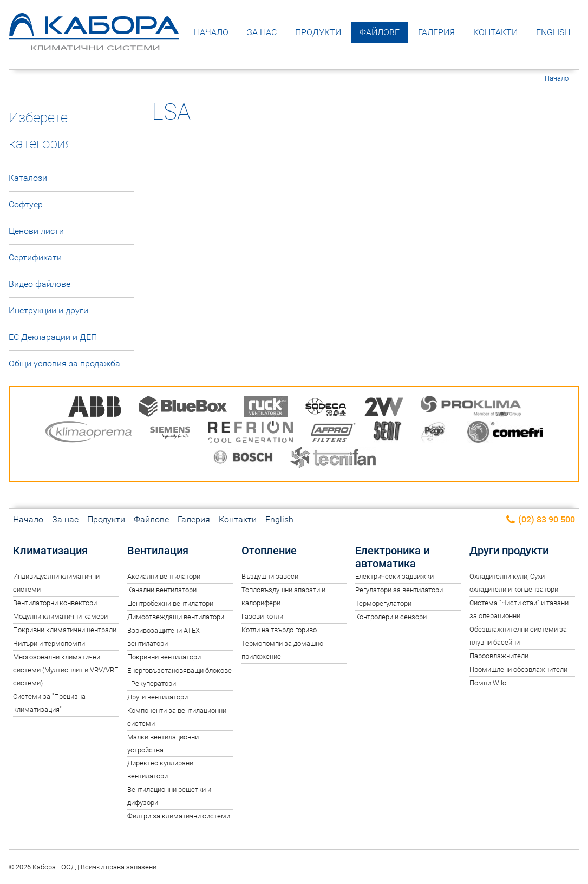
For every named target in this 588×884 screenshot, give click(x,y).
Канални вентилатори (162, 590)
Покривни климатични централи (65, 630)
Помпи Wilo (488, 683)
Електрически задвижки (394, 576)
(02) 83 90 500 (540, 520)
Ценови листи (36, 231)
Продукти (318, 32)
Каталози (28, 178)
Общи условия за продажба (64, 364)
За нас (262, 32)
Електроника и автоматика (392, 557)
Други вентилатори (158, 697)
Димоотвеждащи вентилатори (176, 617)
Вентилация (158, 551)
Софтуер (26, 204)
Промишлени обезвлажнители (518, 669)
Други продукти (509, 551)
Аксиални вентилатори (164, 576)
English (553, 32)
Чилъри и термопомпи (49, 643)
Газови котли (262, 616)
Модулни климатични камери (60, 616)
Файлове (380, 32)
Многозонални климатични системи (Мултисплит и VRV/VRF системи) (66, 670)
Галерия (436, 32)
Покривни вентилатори (164, 657)
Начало (211, 32)
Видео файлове (40, 284)
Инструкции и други (48, 310)
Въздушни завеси (270, 576)
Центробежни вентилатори (170, 603)
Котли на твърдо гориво (279, 630)
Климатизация (50, 551)
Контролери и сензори (391, 617)
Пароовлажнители (499, 656)
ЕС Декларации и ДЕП (53, 337)
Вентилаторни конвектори (55, 603)
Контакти (495, 32)
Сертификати (35, 257)
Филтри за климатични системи (179, 816)
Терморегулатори (383, 603)
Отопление (269, 551)
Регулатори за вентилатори (399, 590)
